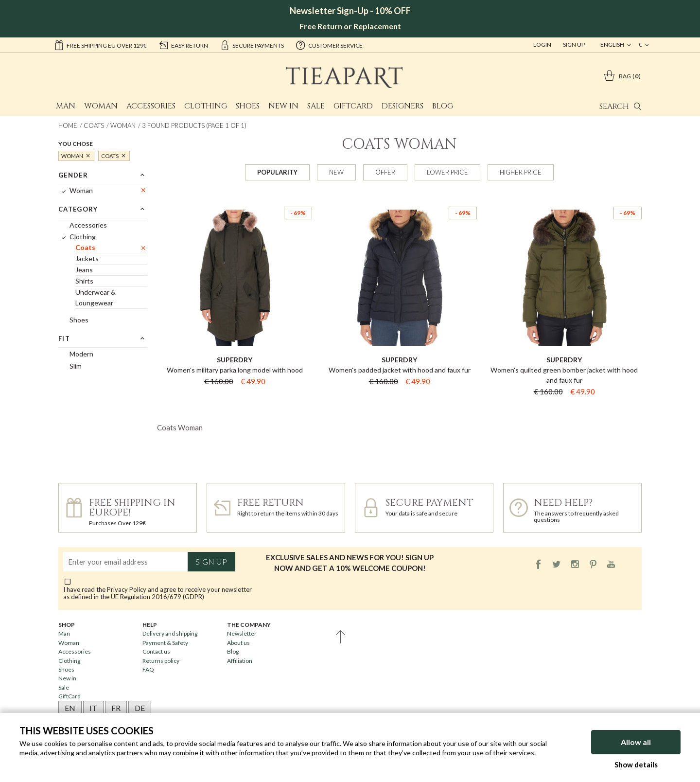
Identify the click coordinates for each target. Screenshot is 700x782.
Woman (101, 106)
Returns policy (161, 661)
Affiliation (240, 661)
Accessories (151, 106)
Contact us (156, 651)
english (613, 44)
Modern (81, 354)
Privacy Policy (127, 589)
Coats (94, 125)
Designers (402, 106)
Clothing (206, 106)
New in (283, 106)
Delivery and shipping (170, 633)
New (336, 172)
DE (140, 708)
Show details (636, 764)
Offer (385, 172)
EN (70, 708)
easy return (183, 45)
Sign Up (574, 44)
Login (542, 44)
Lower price (447, 172)
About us (238, 643)
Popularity (277, 172)
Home (68, 125)
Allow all (636, 742)
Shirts (84, 281)
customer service (329, 45)
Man (66, 106)
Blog (443, 106)
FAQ (148, 669)
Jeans (84, 270)
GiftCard (353, 106)
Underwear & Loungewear (96, 297)
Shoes (248, 106)
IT (93, 708)
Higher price (521, 172)
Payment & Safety (165, 643)
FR (116, 708)
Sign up (211, 562)
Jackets (87, 258)
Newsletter (242, 633)
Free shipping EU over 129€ (100, 45)
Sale (316, 106)
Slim (76, 366)
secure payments (252, 45)
